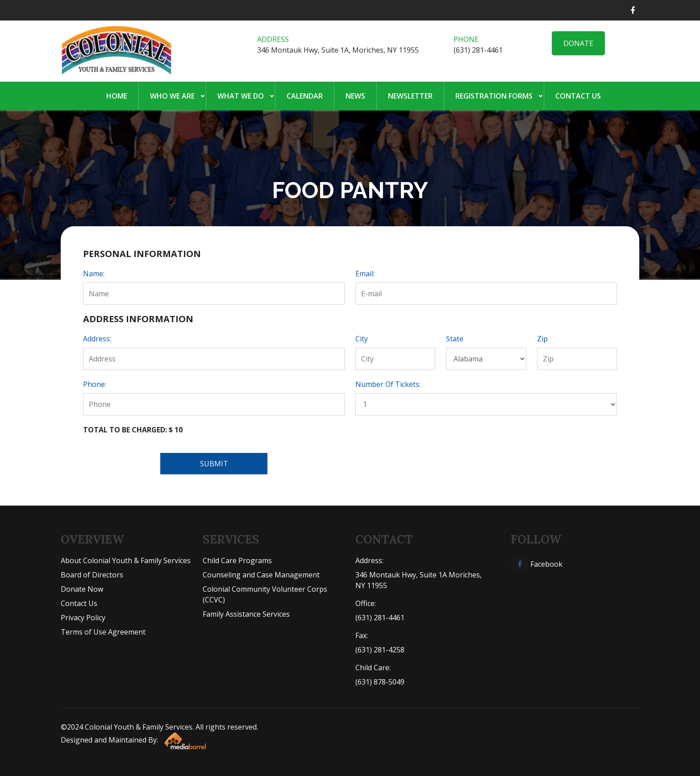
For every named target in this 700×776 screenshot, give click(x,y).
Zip (542, 339)
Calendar (305, 96)
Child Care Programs (237, 560)
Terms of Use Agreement (103, 632)
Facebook (537, 564)
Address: (97, 339)
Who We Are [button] (172, 96)
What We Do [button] (241, 96)
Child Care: (373, 668)
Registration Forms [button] (494, 96)
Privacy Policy (83, 618)
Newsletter (410, 96)
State (455, 339)
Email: (365, 274)
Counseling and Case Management (261, 575)
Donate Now (82, 589)
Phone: (95, 384)
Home (117, 96)
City (362, 339)
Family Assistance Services (246, 614)
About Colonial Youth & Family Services (126, 560)
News (355, 96)
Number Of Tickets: (388, 384)
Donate (578, 43)
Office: (366, 603)
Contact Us (578, 96)
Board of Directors (92, 575)
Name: (94, 274)
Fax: (362, 635)
